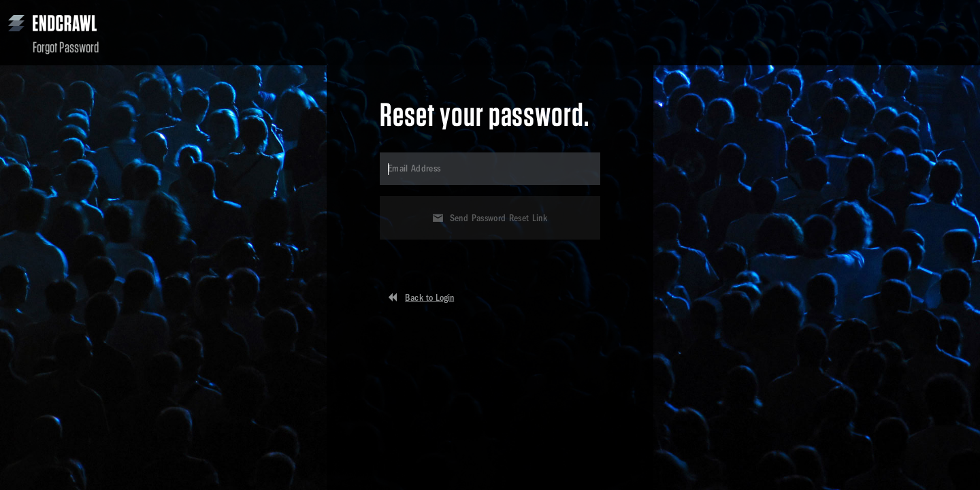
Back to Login (429, 298)
